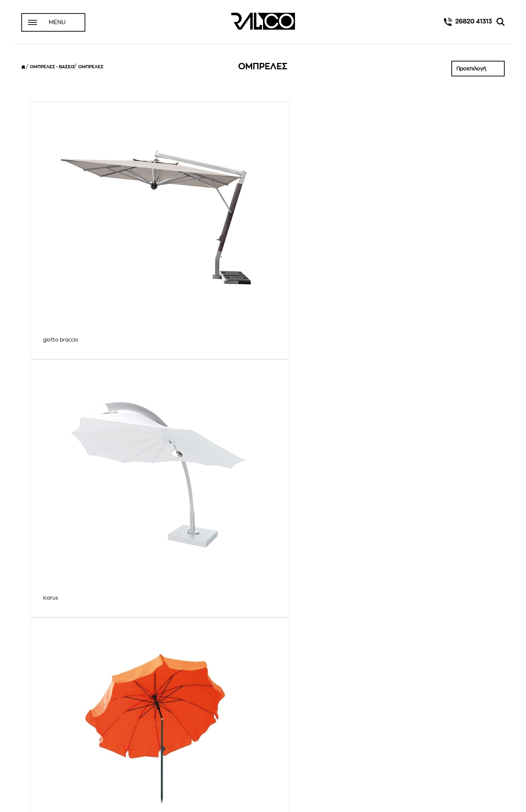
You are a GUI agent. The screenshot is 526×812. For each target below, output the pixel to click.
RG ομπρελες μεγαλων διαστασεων (203, 610)
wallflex (285, 346)
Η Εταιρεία (39, 748)
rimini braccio (409, 214)
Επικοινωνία (41, 758)
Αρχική (35, 739)
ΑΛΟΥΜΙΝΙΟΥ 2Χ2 (414, 346)
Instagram (263, 767)
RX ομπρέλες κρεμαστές (306, 610)
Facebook (263, 754)
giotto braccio (61, 214)
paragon (287, 214)
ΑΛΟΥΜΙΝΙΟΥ (176, 478)
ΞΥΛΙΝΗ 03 (289, 478)
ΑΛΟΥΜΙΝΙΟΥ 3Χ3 (64, 478)
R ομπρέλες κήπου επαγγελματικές (436, 478)
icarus (167, 214)
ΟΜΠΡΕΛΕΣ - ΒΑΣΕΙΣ (52, 67)
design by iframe (487, 800)
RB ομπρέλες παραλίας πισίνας (80, 610)
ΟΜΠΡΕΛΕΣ (91, 67)
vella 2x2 (170, 346)
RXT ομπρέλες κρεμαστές (424, 610)
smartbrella (57, 346)
